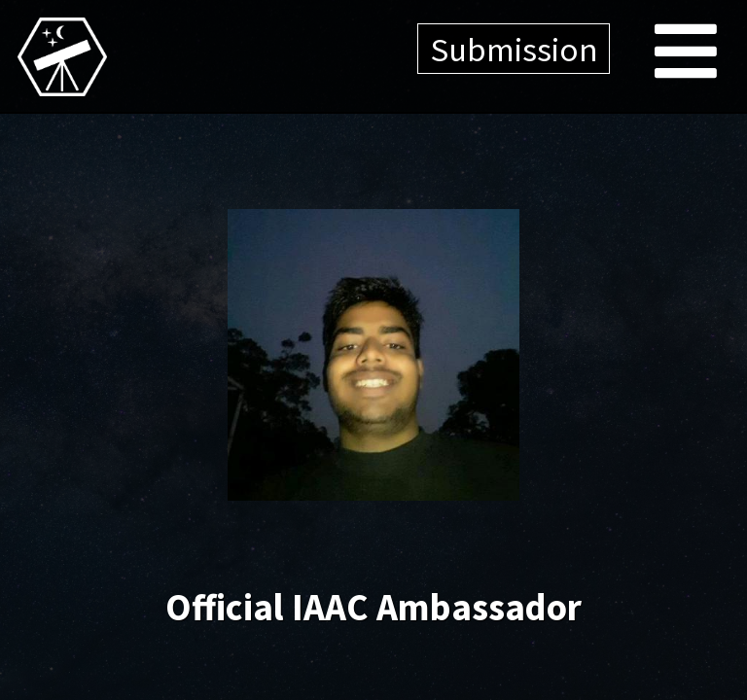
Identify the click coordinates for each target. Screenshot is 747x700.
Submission (514, 49)
